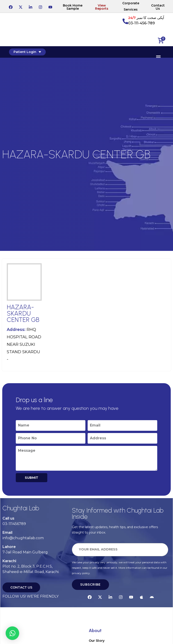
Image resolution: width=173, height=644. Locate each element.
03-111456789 (14, 524)
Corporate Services (131, 6)
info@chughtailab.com (23, 538)
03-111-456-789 (141, 23)
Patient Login (27, 52)
